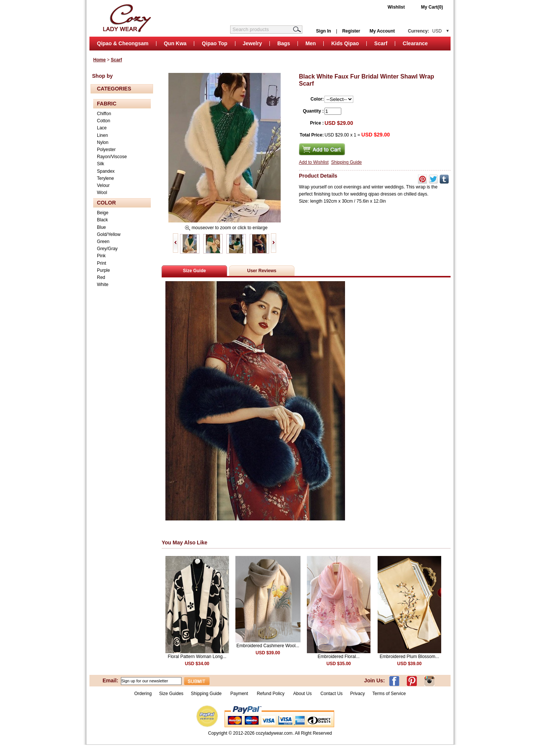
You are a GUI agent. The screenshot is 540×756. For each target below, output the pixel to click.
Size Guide (194, 271)
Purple (103, 270)
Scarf (381, 43)
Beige (103, 213)
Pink (101, 256)
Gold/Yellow (109, 234)
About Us (303, 694)
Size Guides (171, 694)
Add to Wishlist (314, 162)
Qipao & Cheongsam (123, 43)
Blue (101, 227)
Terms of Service (389, 694)
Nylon (103, 142)
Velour (103, 185)
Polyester (106, 150)
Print (102, 263)
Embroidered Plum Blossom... (410, 657)
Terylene (105, 178)
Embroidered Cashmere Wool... (268, 646)
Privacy (358, 694)
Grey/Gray (107, 249)
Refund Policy (271, 694)
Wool (102, 193)
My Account (382, 31)
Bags (284, 43)
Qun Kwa (175, 43)
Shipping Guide (347, 162)
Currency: (425, 31)
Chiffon (104, 114)
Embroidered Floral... (339, 657)
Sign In (324, 31)
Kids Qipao (345, 43)
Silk (100, 164)
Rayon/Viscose (112, 157)
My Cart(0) (432, 7)
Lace (102, 128)
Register (351, 31)
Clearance (415, 43)
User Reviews (262, 271)
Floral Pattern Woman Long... (197, 657)
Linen (102, 135)
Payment (239, 694)
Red (101, 277)
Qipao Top (214, 43)
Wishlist (396, 7)
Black (102, 220)
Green (103, 242)
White (103, 285)
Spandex (106, 171)
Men (311, 43)
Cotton (103, 121)
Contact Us (331, 694)
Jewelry (252, 43)
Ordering (143, 694)
